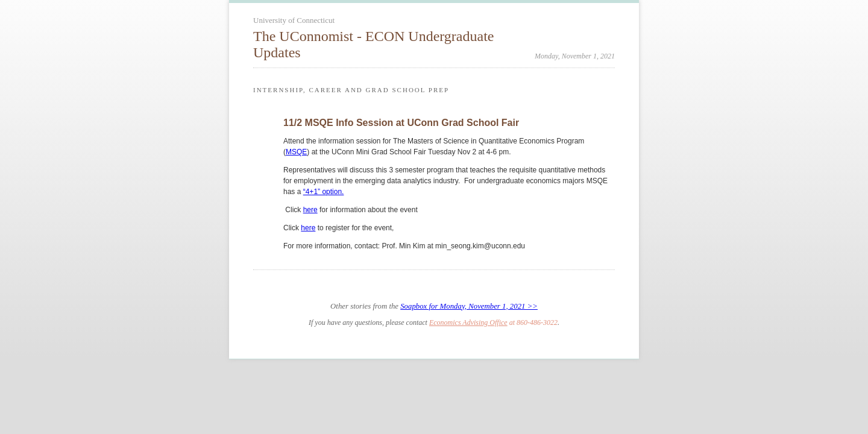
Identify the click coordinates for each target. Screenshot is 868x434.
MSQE (296, 152)
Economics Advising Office (468, 322)
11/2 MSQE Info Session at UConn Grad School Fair (401, 123)
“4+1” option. (324, 192)
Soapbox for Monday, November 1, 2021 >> (469, 306)
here (310, 210)
